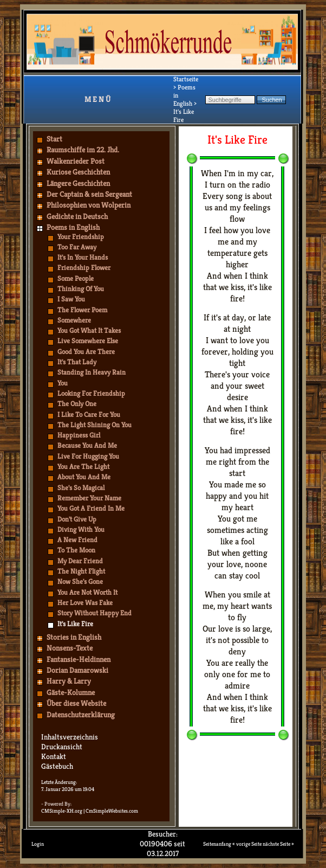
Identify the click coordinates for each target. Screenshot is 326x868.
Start (54, 139)
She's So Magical (81, 488)
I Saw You (71, 299)
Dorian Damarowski (77, 670)
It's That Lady (77, 362)
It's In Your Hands (83, 257)
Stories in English (74, 637)
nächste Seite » (278, 844)
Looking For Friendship (91, 393)
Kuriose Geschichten (78, 172)
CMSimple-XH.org (62, 811)
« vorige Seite (247, 844)
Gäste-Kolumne (71, 692)
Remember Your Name (89, 498)
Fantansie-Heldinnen (79, 659)
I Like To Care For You (89, 414)
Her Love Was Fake (85, 603)
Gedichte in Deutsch (77, 216)
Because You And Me (87, 445)
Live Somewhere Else (88, 341)
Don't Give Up (77, 519)
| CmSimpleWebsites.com (111, 811)
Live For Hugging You (88, 456)
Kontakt (54, 756)
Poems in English (73, 227)
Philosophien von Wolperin (89, 205)
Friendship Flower (84, 268)
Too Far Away (77, 247)
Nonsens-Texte (70, 648)
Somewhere (74, 320)
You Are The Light (83, 467)
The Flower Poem (82, 310)
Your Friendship (81, 237)
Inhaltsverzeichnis (70, 737)
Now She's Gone (80, 581)
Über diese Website (76, 703)
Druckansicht (62, 747)
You (63, 383)
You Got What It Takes (89, 330)
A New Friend (77, 540)
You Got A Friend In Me (91, 508)
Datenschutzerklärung (81, 715)
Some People (76, 278)
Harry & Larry (69, 681)
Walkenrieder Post (76, 161)
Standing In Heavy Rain (92, 372)
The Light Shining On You (94, 425)
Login (38, 844)
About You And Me (84, 477)
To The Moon (76, 550)
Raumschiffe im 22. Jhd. (83, 150)
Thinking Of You (81, 289)
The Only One (77, 404)
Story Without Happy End (94, 613)
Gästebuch (57, 766)
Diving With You (81, 529)
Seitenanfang (217, 844)
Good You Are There (86, 352)
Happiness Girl (79, 435)
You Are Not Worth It (87, 592)
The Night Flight (81, 571)
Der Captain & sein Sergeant (89, 194)
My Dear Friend (80, 561)
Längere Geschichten (78, 183)
